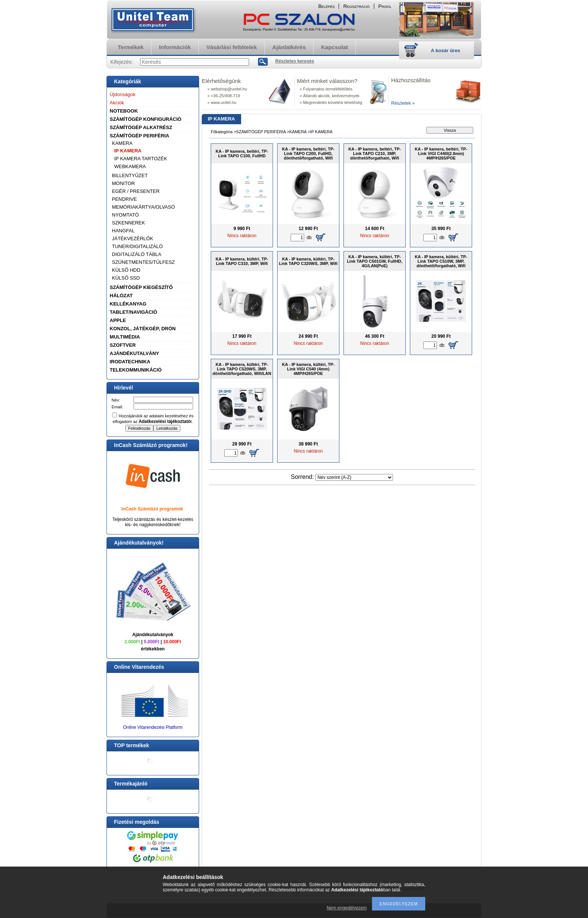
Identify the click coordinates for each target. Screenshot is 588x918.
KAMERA (122, 143)
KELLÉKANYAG (128, 304)
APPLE (118, 320)
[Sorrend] (354, 477)
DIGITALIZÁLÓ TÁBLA (137, 254)
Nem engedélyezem (347, 908)
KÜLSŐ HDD (126, 270)
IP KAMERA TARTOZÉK (141, 159)
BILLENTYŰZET (130, 175)
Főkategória (222, 132)
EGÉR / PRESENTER (136, 191)
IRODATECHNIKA (130, 362)
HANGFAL (124, 231)
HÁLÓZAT (121, 296)
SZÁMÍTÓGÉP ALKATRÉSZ (141, 127)
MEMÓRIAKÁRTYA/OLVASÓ (144, 207)
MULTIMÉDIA (125, 337)
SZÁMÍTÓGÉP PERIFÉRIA (140, 136)
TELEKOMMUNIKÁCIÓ (136, 370)
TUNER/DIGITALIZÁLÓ (138, 246)
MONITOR (124, 183)
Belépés (327, 6)
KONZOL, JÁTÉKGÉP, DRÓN (143, 329)
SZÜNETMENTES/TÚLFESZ (144, 262)
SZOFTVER (123, 345)
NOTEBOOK (124, 111)
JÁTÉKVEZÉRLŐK (133, 239)
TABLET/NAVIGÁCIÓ (134, 312)
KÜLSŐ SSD (126, 278)
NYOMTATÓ (126, 215)
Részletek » (403, 103)
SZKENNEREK (129, 223)
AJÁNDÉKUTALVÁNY (135, 353)
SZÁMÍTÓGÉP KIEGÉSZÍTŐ (141, 287)
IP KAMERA (128, 151)
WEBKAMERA (130, 166)
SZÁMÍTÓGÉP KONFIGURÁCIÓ (146, 119)
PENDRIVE (124, 199)
